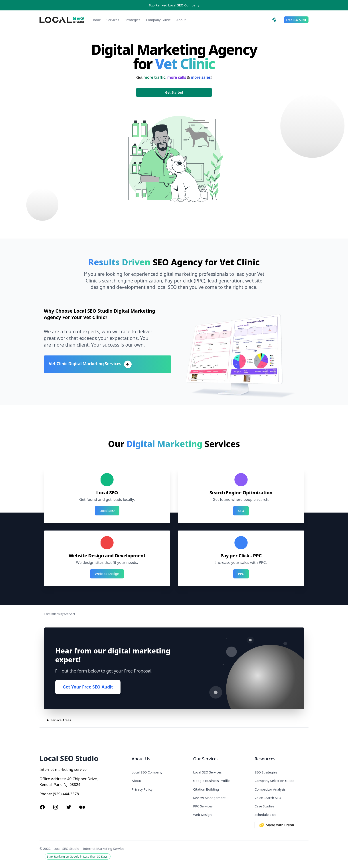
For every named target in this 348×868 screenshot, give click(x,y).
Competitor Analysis (270, 789)
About (181, 20)
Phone (45, 794)
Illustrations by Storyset (60, 614)
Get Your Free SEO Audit (88, 687)
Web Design (202, 815)
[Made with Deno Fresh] (282, 825)
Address (58, 779)
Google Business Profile (211, 781)
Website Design (107, 574)
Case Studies (264, 806)
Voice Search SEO (268, 798)
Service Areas (61, 720)
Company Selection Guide (274, 781)
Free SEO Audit (296, 20)
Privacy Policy (142, 789)
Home (96, 20)
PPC (241, 574)
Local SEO (107, 511)
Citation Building (206, 789)
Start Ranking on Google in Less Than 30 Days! (78, 856)
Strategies (132, 20)
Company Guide (158, 20)
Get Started (174, 92)
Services (113, 20)
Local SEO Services (207, 772)
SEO (241, 511)
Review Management (209, 798)
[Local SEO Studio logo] (62, 20)
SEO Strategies (266, 772)
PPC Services (203, 806)
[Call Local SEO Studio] (274, 20)
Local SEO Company (147, 772)
